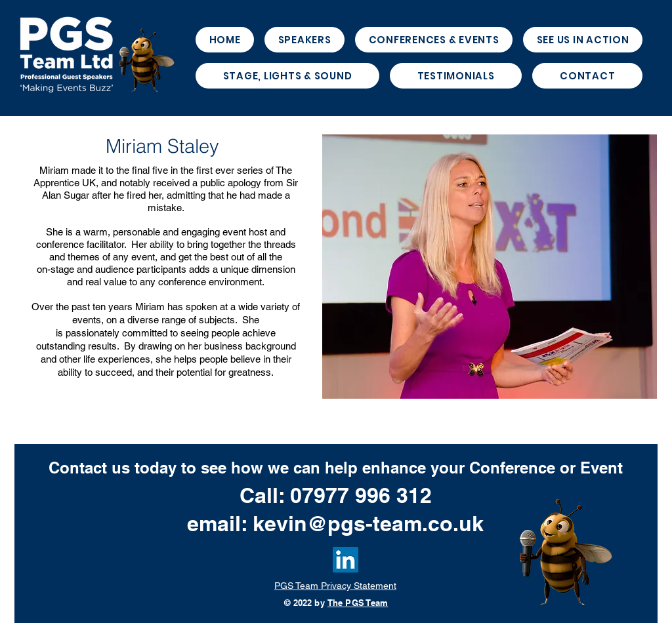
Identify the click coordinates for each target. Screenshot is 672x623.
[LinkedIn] (346, 560)
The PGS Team (358, 603)
